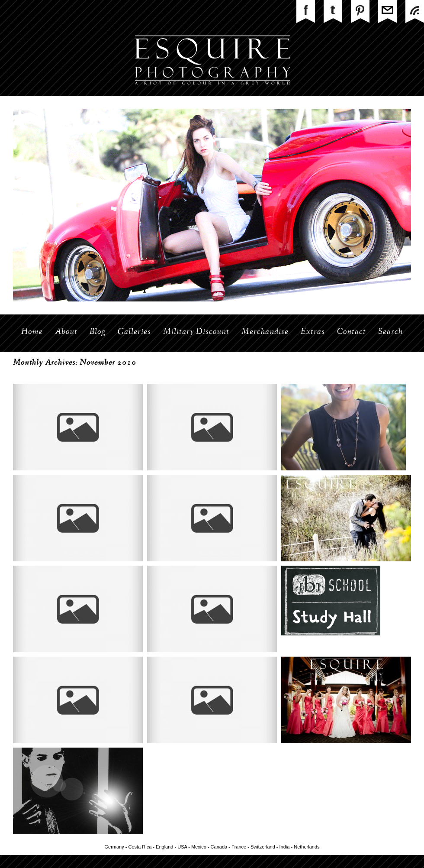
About (66, 332)
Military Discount (196, 332)
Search (390, 332)
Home (32, 332)
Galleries (134, 332)
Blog (98, 332)
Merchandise (265, 332)
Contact (352, 332)
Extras (313, 332)
